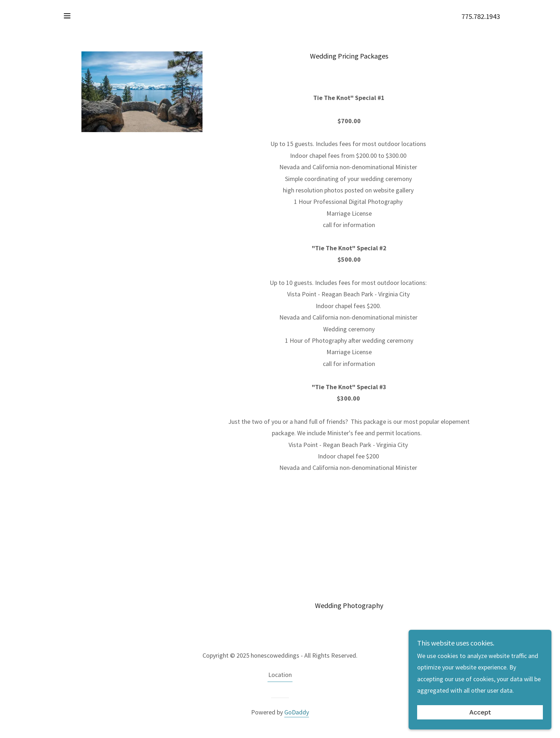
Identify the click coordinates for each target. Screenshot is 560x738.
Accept (480, 712)
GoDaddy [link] (297, 712)
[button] (67, 16)
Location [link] (280, 675)
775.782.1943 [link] (481, 16)
